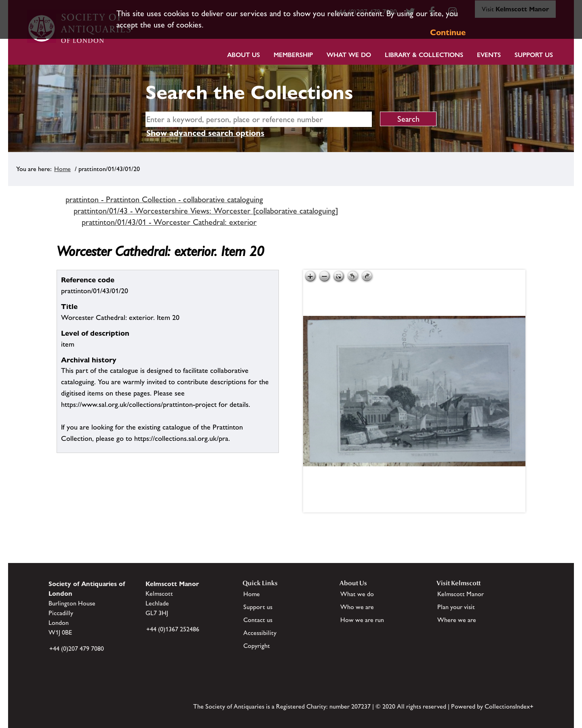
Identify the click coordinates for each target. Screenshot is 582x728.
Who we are (357, 607)
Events (489, 55)
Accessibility (260, 633)
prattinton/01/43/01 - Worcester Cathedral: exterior (169, 222)
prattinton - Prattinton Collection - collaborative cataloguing (164, 199)
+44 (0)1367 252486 (173, 629)
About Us (244, 55)
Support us (258, 607)
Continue (448, 32)
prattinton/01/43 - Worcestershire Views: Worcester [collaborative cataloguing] (206, 211)
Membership (293, 55)
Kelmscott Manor (461, 594)
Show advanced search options (205, 133)
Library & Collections (424, 55)
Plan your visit (456, 607)
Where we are (457, 620)
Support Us (534, 55)
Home (62, 169)
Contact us (258, 620)
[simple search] (259, 119)
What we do (349, 55)
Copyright (257, 646)
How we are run (362, 620)
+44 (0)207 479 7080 (77, 649)
